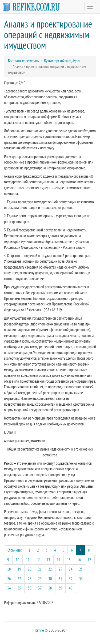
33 (81, 579)
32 (71, 579)
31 (61, 579)
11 (28, 560)
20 (30, 569)
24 (71, 569)
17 (89, 560)
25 (81, 569)
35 (19, 588)
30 (50, 579)
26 (9, 579)
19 (19, 569)
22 (50, 569)
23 (61, 569)
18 (9, 569)
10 (18, 560)
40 (71, 588)
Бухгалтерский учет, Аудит (62, 61)
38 (50, 588)
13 (48, 560)
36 (30, 588)
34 (9, 588)
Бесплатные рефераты (24, 61)
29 (40, 579)
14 (59, 560)
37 (40, 588)
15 (69, 560)
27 (19, 579)
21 (40, 569)
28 (30, 579)
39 (61, 588)
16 (79, 560)
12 (38, 560)
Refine (39, 630)
